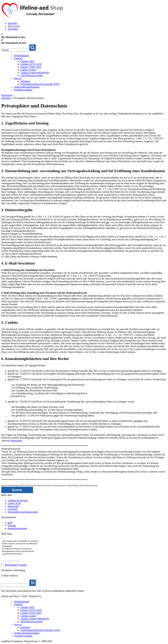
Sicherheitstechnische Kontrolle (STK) (40, 84)
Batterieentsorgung (17, 528)
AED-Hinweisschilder (32, 76)
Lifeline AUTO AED (31, 64)
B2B (10, 523)
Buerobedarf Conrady (16, 565)
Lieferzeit (13, 509)
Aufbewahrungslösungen (27, 87)
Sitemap (12, 526)
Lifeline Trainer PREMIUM (35, 73)
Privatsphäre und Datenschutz (23, 512)
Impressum (16, 441)
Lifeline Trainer (28, 70)
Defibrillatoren (22, 56)
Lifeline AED (27, 61)
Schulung (25, 81)
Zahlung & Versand (18, 500)
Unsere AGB (14, 503)
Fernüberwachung (23, 90)
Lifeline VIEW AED (31, 67)
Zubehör (18, 58)
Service (18, 78)
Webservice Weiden (52, 596)
